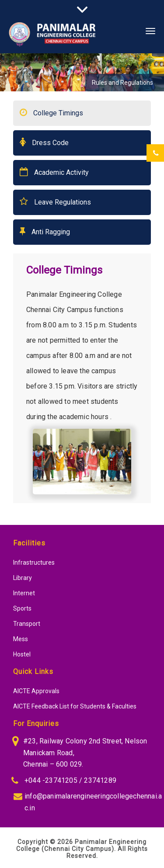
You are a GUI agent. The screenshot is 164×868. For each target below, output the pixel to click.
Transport (27, 624)
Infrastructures (34, 562)
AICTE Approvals (36, 691)
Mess (21, 639)
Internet (24, 593)
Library (23, 578)
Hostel (22, 654)
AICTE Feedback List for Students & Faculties (75, 706)
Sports (22, 608)
